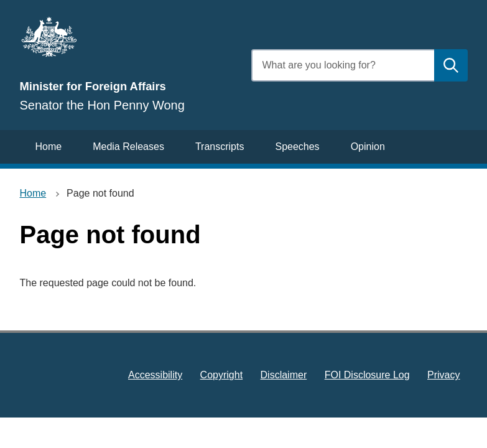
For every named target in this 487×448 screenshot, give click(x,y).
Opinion (368, 147)
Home (49, 147)
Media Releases (128, 147)
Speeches (297, 147)
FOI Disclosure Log (367, 375)
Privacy (443, 375)
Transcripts (220, 147)
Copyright (221, 375)
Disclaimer (284, 375)
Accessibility (155, 375)
